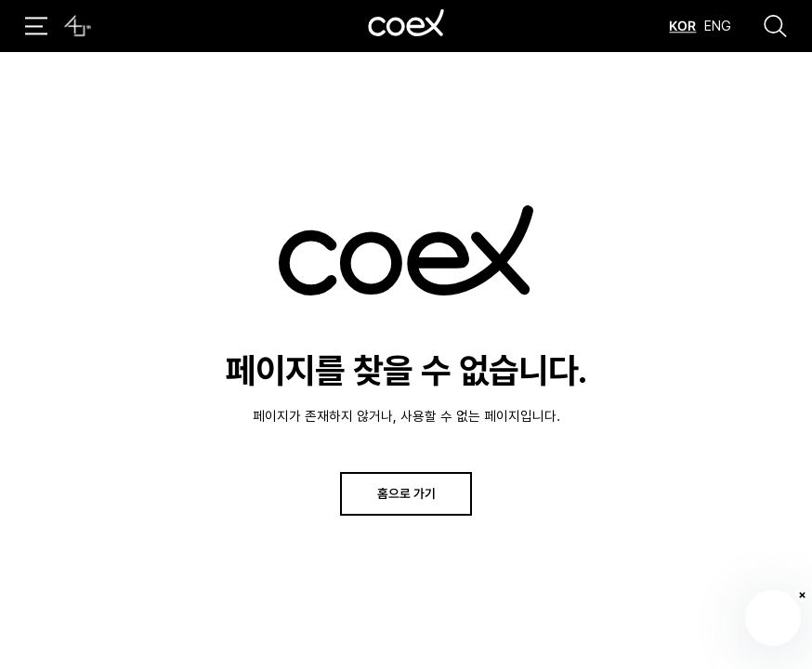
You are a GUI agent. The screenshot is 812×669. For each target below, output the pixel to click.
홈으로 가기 (406, 493)
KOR (682, 26)
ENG (718, 26)
